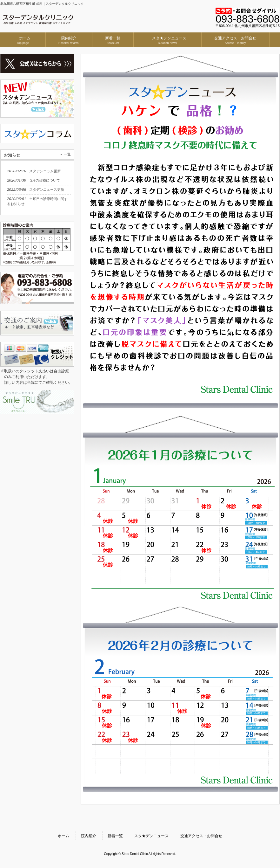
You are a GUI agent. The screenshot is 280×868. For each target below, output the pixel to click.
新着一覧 (115, 836)
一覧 (67, 154)
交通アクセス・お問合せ (201, 836)
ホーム (63, 836)
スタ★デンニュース (151, 836)
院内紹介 (89, 836)
